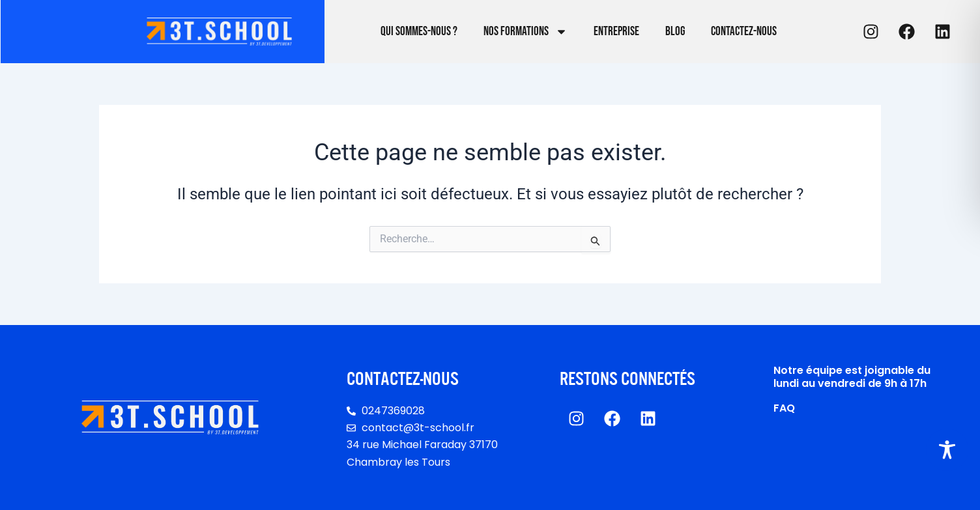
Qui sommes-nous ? (419, 32)
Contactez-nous (744, 32)
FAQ (784, 408)
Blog (675, 32)
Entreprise (616, 32)
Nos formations (526, 32)
